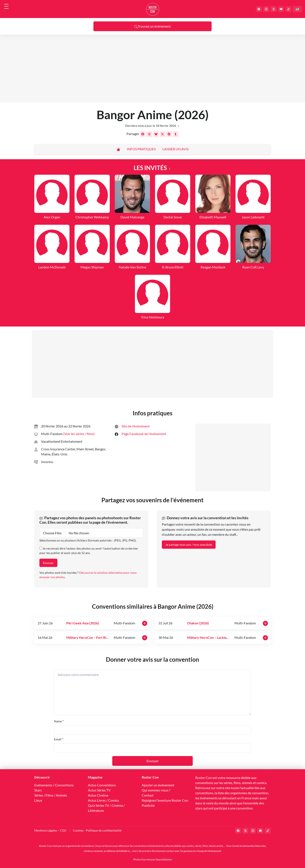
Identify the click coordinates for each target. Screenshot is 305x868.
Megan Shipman (92, 267)
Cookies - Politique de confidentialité (97, 830)
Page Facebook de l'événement (144, 434)
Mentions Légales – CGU (50, 830)
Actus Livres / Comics (103, 800)
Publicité (148, 805)
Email (58, 739)
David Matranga (132, 217)
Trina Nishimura (152, 317)
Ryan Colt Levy (253, 267)
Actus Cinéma (98, 795)
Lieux (38, 800)
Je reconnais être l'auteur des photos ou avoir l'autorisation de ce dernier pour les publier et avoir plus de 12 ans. (89, 551)
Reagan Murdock (213, 267)
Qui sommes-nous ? (156, 790)
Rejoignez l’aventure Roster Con (165, 800)
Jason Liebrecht (253, 217)
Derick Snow (173, 217)
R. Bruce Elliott (173, 267)
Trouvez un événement (152, 26)
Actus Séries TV (99, 790)
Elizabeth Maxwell (213, 217)
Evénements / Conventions (54, 785)
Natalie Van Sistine (132, 267)
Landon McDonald (52, 267)
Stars (38, 790)
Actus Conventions (102, 785)
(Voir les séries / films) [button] (79, 434)
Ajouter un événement (158, 785)
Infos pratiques (141, 149)
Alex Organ (52, 217)
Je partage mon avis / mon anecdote (189, 545)
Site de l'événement (136, 426)
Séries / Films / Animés (51, 795)
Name (58, 721)
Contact (148, 795)
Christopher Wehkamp (92, 217)
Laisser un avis (175, 149)
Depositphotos (164, 859)
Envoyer (48, 563)
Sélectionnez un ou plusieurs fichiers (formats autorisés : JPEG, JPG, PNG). (88, 540)
